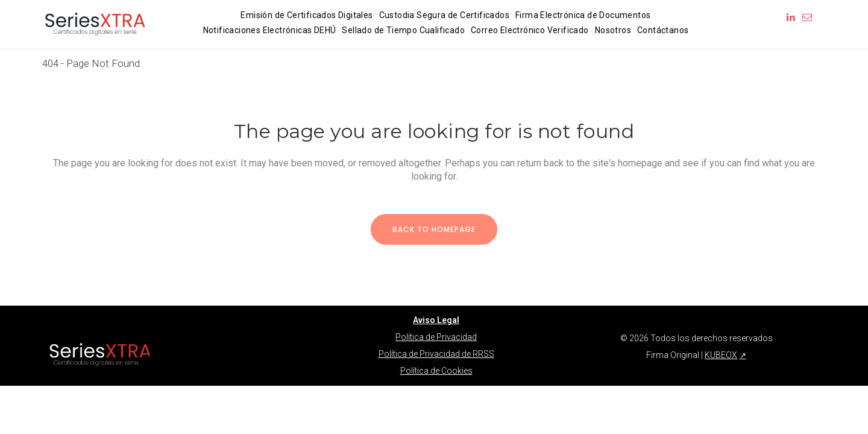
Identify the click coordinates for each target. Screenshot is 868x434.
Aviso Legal (436, 320)
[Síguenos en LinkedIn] (791, 17)
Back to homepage (434, 229)
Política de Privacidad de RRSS (436, 354)
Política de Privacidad (436, 337)
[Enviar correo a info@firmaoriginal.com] (807, 17)
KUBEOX (721, 355)
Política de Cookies (436, 371)
